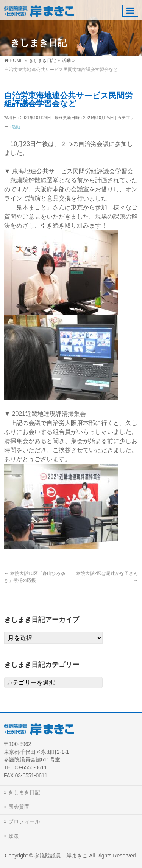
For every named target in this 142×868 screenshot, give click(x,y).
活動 (16, 127)
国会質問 (19, 807)
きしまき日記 (24, 792)
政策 (14, 836)
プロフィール (24, 821)
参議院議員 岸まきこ (61, 856)
